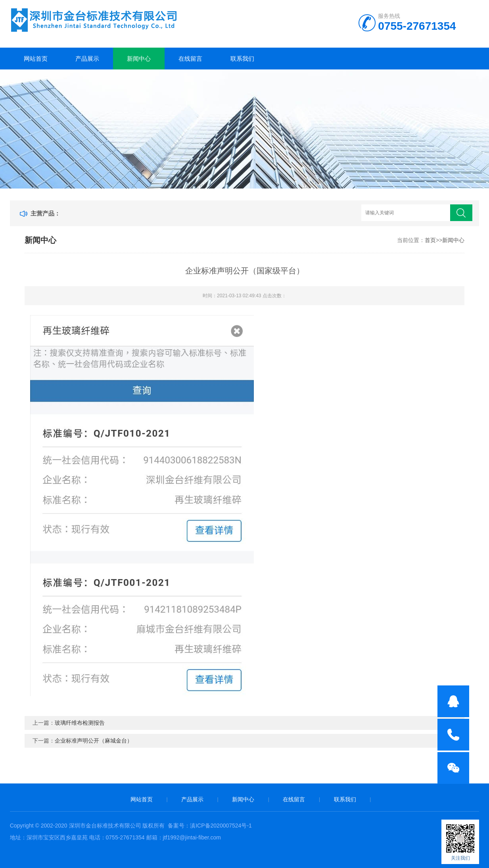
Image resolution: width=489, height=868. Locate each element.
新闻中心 (139, 59)
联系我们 (242, 59)
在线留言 (190, 59)
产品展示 (87, 59)
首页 (430, 240)
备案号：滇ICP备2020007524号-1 (210, 826)
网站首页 (36, 59)
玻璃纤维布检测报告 (80, 723)
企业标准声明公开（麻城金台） (94, 741)
